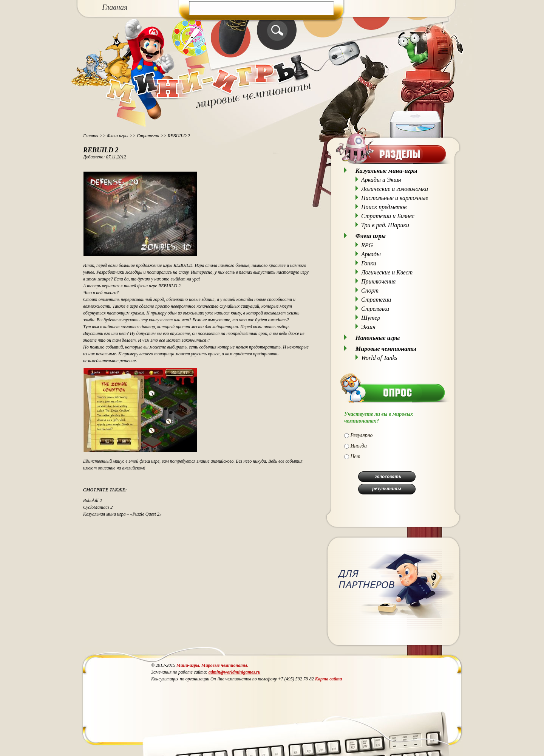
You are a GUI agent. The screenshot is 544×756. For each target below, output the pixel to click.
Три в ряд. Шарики (385, 225)
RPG (367, 245)
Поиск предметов (384, 207)
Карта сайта (328, 679)
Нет (355, 456)
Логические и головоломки (395, 189)
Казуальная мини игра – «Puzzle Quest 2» (122, 514)
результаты (386, 489)
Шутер (371, 318)
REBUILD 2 (101, 150)
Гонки (369, 263)
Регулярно (362, 435)
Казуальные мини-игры (386, 171)
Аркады (371, 254)
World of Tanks (379, 358)
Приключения (379, 281)
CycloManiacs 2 (98, 507)
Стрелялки (375, 309)
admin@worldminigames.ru (235, 672)
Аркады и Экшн (381, 180)
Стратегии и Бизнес (388, 216)
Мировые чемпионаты (386, 349)
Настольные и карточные (395, 198)
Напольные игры (378, 338)
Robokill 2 (93, 500)
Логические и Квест (387, 272)
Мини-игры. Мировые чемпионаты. (212, 665)
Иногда (359, 446)
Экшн (368, 327)
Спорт (370, 290)
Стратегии (148, 136)
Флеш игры (118, 136)
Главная (115, 7)
